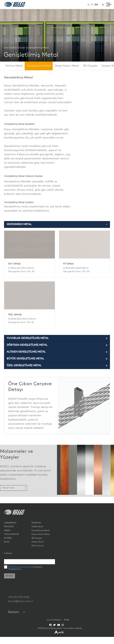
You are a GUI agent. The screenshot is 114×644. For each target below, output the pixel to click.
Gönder (10, 576)
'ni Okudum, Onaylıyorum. (26, 568)
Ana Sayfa (9, 48)
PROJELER (9, 527)
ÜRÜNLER (36, 523)
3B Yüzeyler (90, 66)
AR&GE (7, 531)
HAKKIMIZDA (10, 523)
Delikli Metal (37, 527)
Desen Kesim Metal (67, 66)
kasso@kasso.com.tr (21, 601)
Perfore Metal (14, 66)
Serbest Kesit (38, 542)
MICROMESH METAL (19, 224)
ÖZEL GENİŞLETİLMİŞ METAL (24, 366)
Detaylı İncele (13, 488)
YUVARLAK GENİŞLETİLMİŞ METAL (28, 338)
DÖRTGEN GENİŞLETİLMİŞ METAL (27, 345)
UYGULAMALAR (11, 534)
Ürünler (21, 48)
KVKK (67, 620)
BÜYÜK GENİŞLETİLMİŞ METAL (25, 359)
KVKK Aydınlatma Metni (20, 567)
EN (96, 5)
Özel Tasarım (38, 546)
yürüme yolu (12, 98)
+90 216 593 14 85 (19, 597)
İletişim (16, 612)
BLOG (7, 542)
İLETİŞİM (8, 538)
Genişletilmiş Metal (39, 48)
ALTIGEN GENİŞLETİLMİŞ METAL (26, 352)
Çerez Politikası (54, 620)
